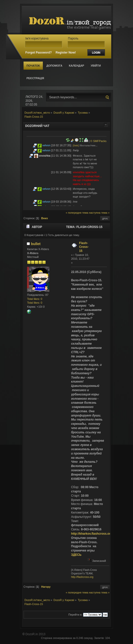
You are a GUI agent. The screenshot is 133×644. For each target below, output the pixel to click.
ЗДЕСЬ (76, 555)
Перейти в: (75, 615)
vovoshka (45, 156)
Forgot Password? (38, 53)
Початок (33, 66)
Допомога (54, 66)
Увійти (96, 66)
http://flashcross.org (82, 577)
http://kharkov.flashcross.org (92, 534)
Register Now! (66, 53)
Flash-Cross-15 (84, 247)
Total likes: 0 (35, 299)
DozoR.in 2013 (35, 634)
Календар (77, 66)
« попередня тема (77, 213)
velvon (46, 145)
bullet (36, 244)
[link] (76, 145)
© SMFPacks (98, 141)
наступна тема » (99, 213)
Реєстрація (35, 78)
